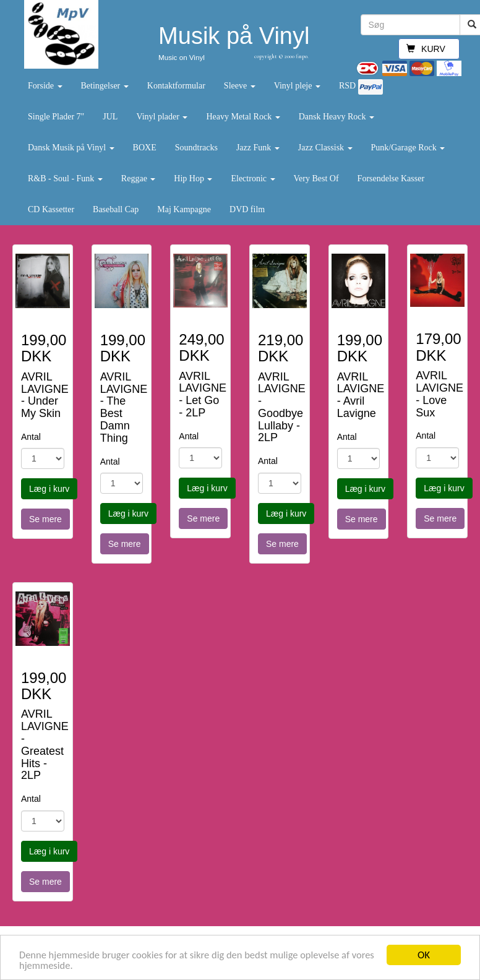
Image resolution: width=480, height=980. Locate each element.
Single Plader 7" (56, 117)
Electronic (253, 178)
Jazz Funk (258, 148)
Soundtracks (196, 148)
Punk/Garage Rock (408, 148)
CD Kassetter (51, 209)
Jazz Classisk (325, 148)
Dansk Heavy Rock (336, 117)
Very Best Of (316, 178)
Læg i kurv (49, 489)
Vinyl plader (162, 117)
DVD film (247, 209)
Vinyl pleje (297, 86)
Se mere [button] (45, 519)
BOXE (145, 148)
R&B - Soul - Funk (65, 178)
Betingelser (105, 86)
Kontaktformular (176, 86)
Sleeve (240, 86)
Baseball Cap (116, 209)
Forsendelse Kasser (391, 178)
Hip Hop (193, 178)
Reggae (138, 178)
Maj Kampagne (184, 209)
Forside (45, 86)
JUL (110, 117)
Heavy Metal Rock (243, 117)
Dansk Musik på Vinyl (71, 148)
